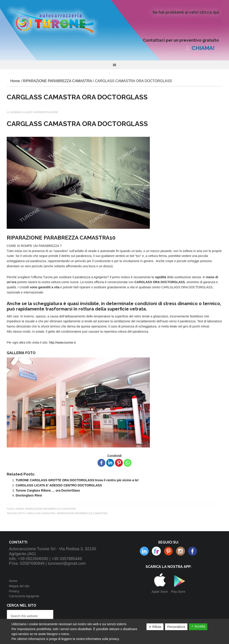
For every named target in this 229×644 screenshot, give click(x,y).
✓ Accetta (198, 626)
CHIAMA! (203, 48)
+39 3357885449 (67, 559)
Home (13, 581)
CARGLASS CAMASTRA (41, 513)
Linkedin (180, 551)
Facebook (193, 551)
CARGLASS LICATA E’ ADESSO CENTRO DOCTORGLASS (59, 485)
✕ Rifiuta (155, 627)
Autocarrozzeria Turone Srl (56, 21)
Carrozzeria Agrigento (24, 596)
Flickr (144, 551)
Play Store (178, 592)
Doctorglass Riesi (29, 495)
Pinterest (156, 551)
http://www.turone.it (62, 342)
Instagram (168, 551)
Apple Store (160, 592)
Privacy (14, 591)
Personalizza (176, 627)
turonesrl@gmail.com (67, 563)
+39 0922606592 (33, 559)
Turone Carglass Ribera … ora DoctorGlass (48, 490)
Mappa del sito (19, 586)
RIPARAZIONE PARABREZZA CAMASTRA (50, 509)
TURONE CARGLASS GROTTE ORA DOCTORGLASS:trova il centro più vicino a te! (77, 480)
